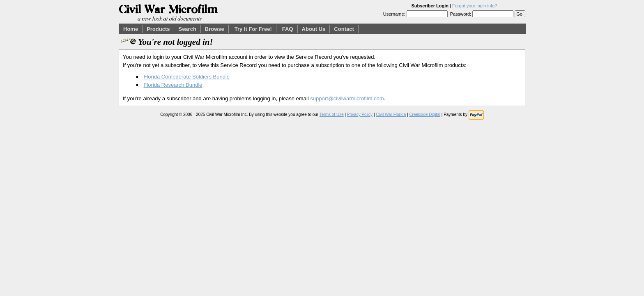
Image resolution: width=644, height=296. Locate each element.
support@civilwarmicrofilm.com (347, 98)
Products (158, 29)
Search (187, 29)
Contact (344, 29)
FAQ (288, 29)
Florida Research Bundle (173, 85)
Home (131, 29)
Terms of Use (332, 114)
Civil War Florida (391, 114)
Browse (215, 29)
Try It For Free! (253, 29)
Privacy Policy (360, 114)
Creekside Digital (425, 114)
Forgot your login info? (475, 6)
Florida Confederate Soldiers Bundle (187, 77)
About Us (314, 29)
